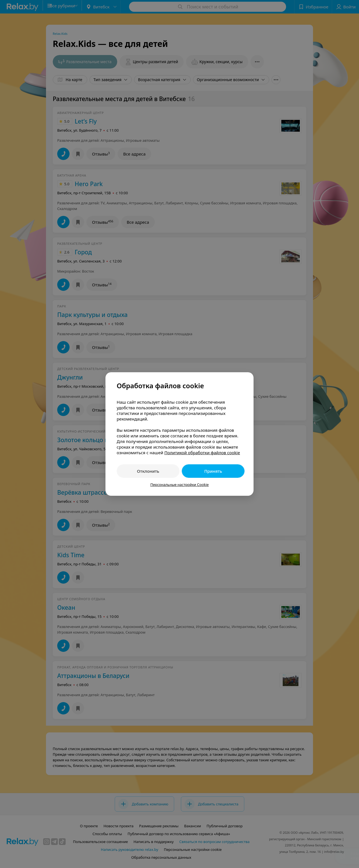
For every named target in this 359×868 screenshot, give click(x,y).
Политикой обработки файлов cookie (202, 453)
